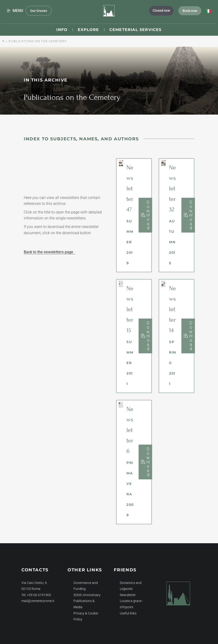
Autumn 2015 (172, 242)
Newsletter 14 (172, 309)
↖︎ (4, 41)
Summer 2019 (130, 242)
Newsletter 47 (130, 188)
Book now (190, 11)
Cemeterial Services (136, 30)
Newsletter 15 (130, 309)
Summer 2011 (130, 363)
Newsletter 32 (172, 188)
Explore (88, 30)
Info (62, 30)
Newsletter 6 (130, 430)
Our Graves (39, 11)
